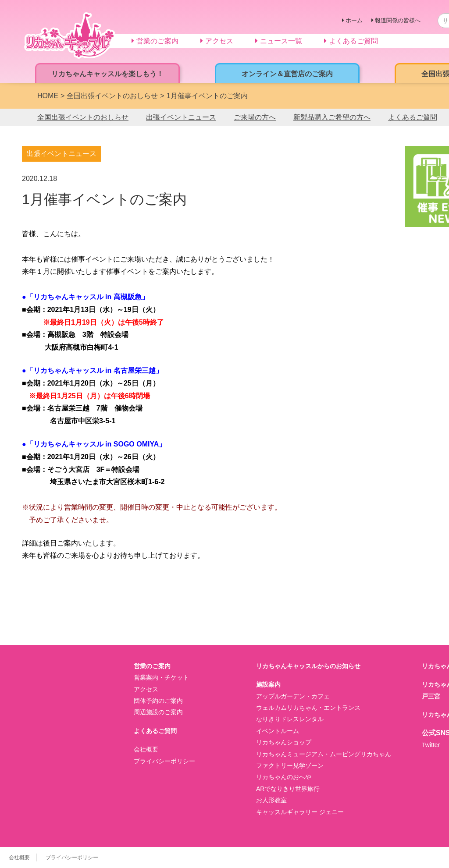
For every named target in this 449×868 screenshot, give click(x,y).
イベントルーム (278, 731)
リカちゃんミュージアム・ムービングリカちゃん (324, 754)
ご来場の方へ (255, 117)
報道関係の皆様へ (398, 20)
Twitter (431, 745)
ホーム (354, 20)
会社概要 (146, 749)
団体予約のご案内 (158, 701)
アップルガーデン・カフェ (293, 696)
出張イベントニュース (181, 117)
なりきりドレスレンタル (290, 719)
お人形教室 (271, 800)
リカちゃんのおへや (284, 777)
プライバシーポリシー (164, 761)
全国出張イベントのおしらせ (83, 117)
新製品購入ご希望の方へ (332, 117)
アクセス (146, 689)
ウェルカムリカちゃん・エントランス (308, 708)
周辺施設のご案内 (158, 712)
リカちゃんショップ (284, 742)
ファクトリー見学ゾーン (290, 765)
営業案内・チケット (161, 677)
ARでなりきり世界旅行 (288, 789)
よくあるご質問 (413, 117)
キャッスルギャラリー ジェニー (300, 812)
